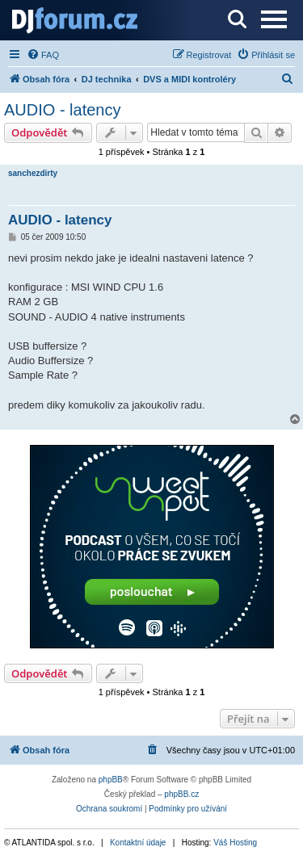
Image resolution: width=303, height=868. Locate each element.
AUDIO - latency (62, 110)
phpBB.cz (181, 794)
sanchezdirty (33, 173)
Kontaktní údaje (138, 843)
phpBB (111, 780)
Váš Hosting (235, 843)
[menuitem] (43, 55)
